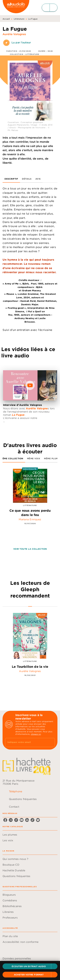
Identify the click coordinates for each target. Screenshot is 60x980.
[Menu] (50, 8)
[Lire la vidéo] (30, 385)
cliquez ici (36, 734)
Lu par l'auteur (21, 42)
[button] (30, 966)
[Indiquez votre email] (26, 743)
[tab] (11, 179)
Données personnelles (17, 958)
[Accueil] (16, 8)
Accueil (6, 19)
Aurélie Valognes (14, 34)
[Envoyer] (51, 743)
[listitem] (5, 820)
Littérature (19, 19)
